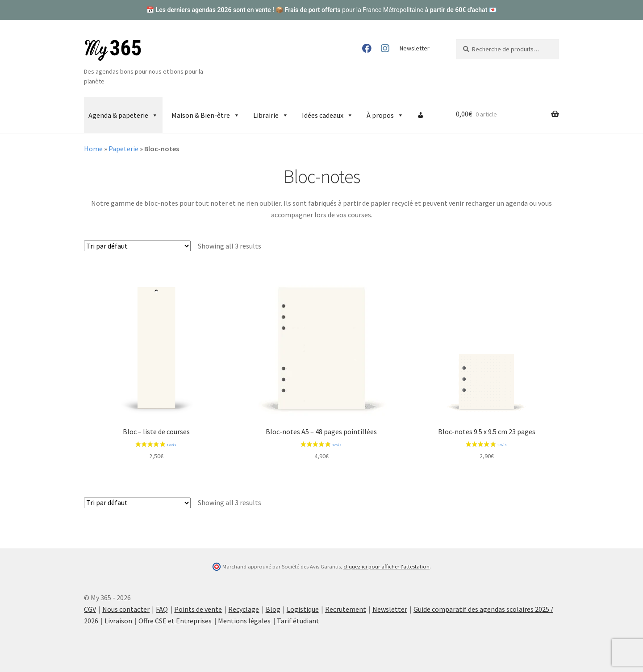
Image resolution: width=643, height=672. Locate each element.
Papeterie (123, 149)
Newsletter (415, 48)
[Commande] (137, 246)
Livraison (118, 621)
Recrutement (346, 609)
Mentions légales (244, 621)
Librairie (271, 115)
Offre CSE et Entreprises (175, 621)
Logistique (303, 609)
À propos (385, 115)
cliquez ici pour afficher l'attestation (386, 566)
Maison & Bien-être (206, 115)
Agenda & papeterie (123, 115)
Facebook (367, 48)
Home (93, 149)
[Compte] (421, 115)
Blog (273, 609)
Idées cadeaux (328, 115)
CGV (90, 609)
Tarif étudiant (298, 621)
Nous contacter (126, 609)
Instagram (385, 48)
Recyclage (244, 609)
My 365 (113, 50)
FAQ (162, 609)
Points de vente (198, 609)
